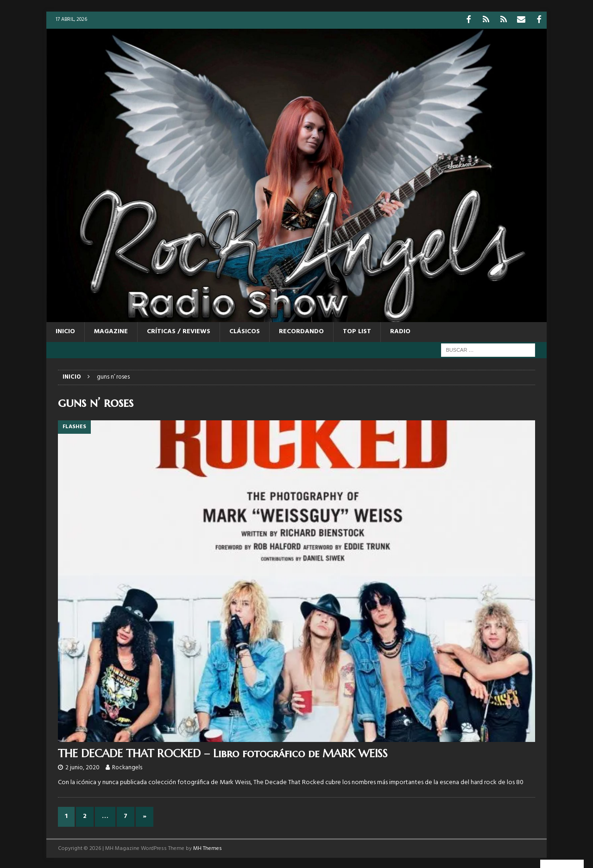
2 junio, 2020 (82, 767)
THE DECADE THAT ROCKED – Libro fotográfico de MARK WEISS (223, 753)
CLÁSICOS (245, 331)
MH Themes (208, 847)
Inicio (65, 331)
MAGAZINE (111, 331)
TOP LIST (357, 331)
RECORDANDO (301, 331)
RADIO (400, 331)
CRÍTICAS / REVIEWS (179, 331)
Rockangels (127, 767)
